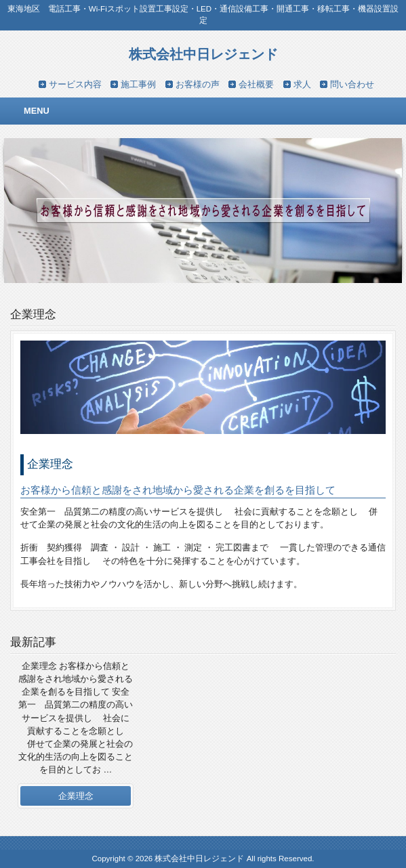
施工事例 (138, 84)
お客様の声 (198, 84)
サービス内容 (75, 84)
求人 (302, 84)
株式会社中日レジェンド (203, 54)
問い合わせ (352, 84)
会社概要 (256, 84)
